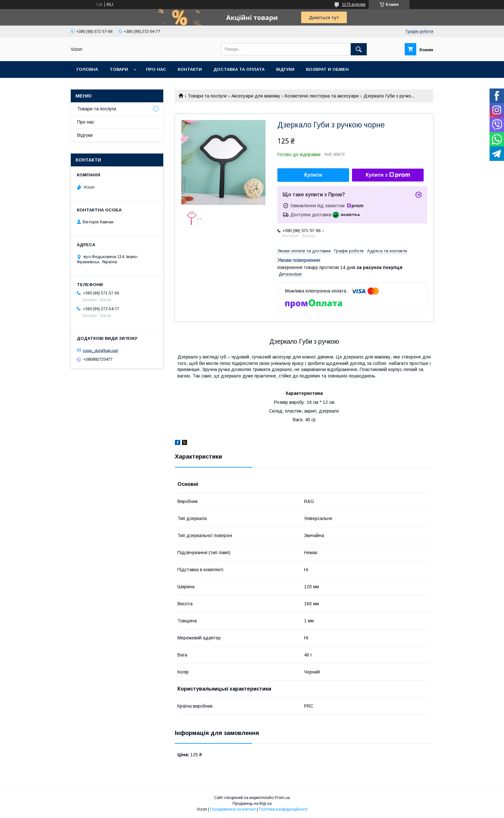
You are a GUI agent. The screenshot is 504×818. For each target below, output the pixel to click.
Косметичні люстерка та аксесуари (322, 96)
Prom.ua (282, 798)
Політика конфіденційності (283, 809)
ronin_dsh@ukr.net (100, 350)
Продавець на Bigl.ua (252, 804)
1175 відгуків (354, 5)
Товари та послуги (207, 96)
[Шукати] (359, 49)
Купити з (388, 175)
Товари (119, 69)
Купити (313, 175)
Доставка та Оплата (239, 69)
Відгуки (285, 69)
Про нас (156, 69)
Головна (87, 69)
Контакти (190, 69)
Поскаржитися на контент (233, 809)
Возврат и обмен (327, 69)
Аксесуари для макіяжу (256, 96)
